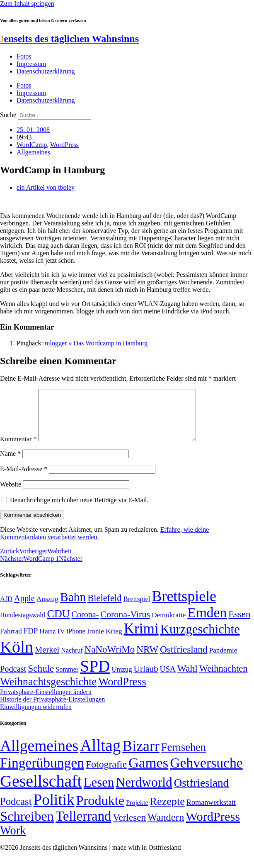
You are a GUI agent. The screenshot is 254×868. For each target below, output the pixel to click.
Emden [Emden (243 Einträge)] (207, 622)
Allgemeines (33, 152)
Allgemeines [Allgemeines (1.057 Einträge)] (39, 756)
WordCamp (32, 145)
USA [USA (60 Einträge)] (168, 679)
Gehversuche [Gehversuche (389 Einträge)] (206, 773)
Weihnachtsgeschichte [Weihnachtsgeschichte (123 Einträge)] (48, 692)
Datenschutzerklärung (46, 71)
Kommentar (18, 449)
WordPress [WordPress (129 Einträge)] (122, 692)
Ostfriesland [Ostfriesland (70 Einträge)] (201, 793)
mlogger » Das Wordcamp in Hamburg (96, 343)
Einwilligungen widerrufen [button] (36, 717)
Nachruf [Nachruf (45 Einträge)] (72, 660)
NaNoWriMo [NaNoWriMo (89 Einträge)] (110, 659)
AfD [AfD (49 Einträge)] (6, 609)
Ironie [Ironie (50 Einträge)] (96, 641)
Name (10, 463)
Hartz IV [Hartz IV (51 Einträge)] (52, 641)
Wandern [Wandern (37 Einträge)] (166, 827)
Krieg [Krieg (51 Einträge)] (114, 641)
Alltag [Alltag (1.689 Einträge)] (100, 755)
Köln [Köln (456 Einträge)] (17, 657)
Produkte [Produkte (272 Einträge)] (100, 810)
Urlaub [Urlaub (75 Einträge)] (146, 679)
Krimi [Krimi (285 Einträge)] (141, 639)
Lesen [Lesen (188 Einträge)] (99, 792)
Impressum (31, 64)
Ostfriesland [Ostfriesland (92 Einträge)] (184, 659)
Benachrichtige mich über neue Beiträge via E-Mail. (79, 510)
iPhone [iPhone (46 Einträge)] (76, 641)
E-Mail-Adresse (24, 479)
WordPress (64, 145)
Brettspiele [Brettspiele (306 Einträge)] (184, 606)
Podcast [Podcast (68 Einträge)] (13, 679)
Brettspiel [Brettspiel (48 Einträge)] (137, 609)
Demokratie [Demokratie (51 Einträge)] (169, 625)
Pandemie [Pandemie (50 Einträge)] (223, 660)
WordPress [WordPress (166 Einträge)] (213, 826)
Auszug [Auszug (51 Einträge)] (47, 609)
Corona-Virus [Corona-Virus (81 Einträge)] (125, 624)
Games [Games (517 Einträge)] (148, 773)
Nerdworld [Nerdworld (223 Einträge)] (144, 792)
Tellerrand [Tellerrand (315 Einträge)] (83, 826)
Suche (8, 115)
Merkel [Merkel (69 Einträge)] (47, 660)
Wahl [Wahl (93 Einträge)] (187, 678)
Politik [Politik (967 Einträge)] (54, 810)
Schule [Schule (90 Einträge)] (41, 678)
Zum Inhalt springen (27, 4)
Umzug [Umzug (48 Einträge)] (122, 679)
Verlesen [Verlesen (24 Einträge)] (129, 827)
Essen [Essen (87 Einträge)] (239, 624)
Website (11, 494)
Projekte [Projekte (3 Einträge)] (137, 813)
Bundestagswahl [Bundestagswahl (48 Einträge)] (23, 625)
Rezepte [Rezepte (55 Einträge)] (167, 811)
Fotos (24, 56)
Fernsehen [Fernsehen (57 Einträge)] (184, 757)
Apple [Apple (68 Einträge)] (24, 608)
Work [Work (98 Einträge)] (13, 840)
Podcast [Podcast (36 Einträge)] (16, 811)
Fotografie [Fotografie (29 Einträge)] (106, 774)
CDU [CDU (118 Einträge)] (58, 624)
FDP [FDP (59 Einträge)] (31, 641)
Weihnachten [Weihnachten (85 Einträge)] (224, 679)
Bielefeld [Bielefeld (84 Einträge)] (104, 608)
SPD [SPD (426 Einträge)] (95, 676)
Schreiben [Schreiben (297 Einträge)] (27, 826)
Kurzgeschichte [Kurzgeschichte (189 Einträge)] (200, 639)
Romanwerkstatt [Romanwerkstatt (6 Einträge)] (211, 812)
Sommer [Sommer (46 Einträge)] (67, 680)
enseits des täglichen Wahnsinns (69, 39)
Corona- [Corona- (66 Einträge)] (85, 624)
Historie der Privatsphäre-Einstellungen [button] (52, 709)
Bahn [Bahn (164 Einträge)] (73, 607)
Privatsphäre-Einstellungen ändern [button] (46, 702)
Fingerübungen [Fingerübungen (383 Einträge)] (42, 773)
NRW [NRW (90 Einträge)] (147, 659)
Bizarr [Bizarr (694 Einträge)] (141, 756)
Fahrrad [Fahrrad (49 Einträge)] (11, 641)
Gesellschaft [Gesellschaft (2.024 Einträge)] (41, 791)
